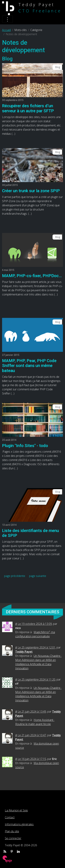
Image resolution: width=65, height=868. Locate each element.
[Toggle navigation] (7, 19)
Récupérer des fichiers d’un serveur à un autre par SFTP (28, 108)
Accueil (6, 30)
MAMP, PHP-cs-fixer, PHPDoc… (32, 276)
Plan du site (12, 831)
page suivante (38, 576)
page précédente (15, 576)
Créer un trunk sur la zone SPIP (31, 191)
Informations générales (19, 824)
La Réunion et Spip (16, 810)
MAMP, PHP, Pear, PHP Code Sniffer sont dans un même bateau (29, 366)
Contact (10, 817)
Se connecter (13, 838)
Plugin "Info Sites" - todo (25, 446)
